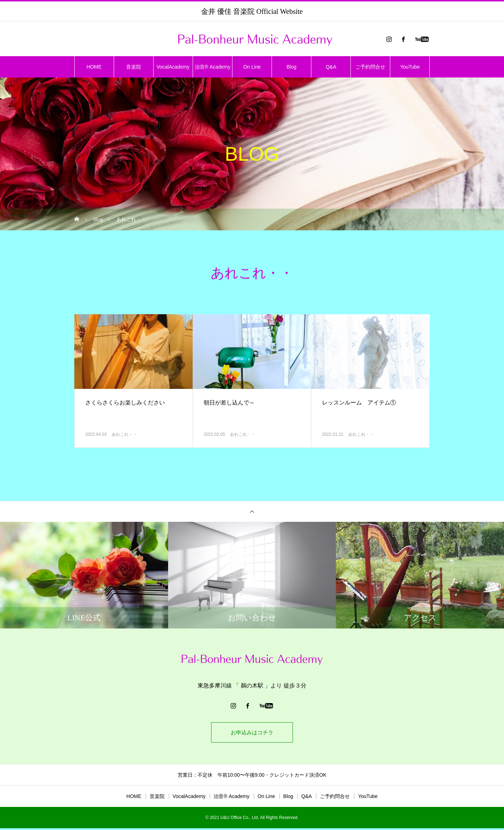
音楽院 (134, 67)
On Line (252, 67)
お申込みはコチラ (252, 733)
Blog (291, 67)
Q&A (331, 67)
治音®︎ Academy (213, 67)
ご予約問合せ (370, 67)
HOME (94, 67)
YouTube (410, 67)
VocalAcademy (173, 67)
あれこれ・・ (124, 434)
